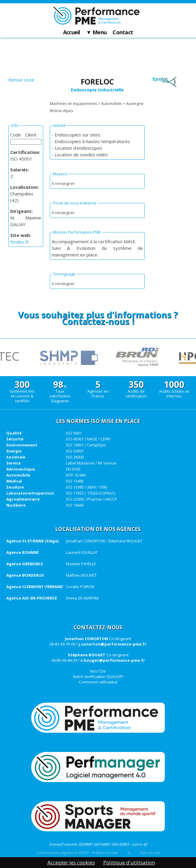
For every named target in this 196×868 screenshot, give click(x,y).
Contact (123, 32)
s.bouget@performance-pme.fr (113, 660)
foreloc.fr (20, 242)
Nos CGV (98, 671)
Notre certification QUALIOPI (98, 676)
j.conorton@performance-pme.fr (113, 644)
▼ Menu (96, 32)
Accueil (72, 32)
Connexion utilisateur (98, 682)
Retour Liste (21, 80)
